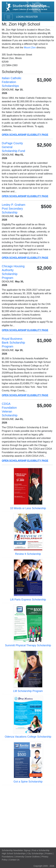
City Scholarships (35, 853)
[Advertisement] (28, 816)
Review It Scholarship (28, 554)
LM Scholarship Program (28, 691)
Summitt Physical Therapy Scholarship (28, 645)
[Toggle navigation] (8, 17)
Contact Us (14, 860)
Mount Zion (30, 48)
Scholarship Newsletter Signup (16, 850)
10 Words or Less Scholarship (28, 508)
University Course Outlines (27, 857)
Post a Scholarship (41, 850)
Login (20, 17)
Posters (49, 853)
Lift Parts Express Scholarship (28, 600)
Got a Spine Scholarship (28, 782)
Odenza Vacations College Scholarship (28, 737)
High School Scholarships (14, 853)
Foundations (8, 857)
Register (32, 17)
